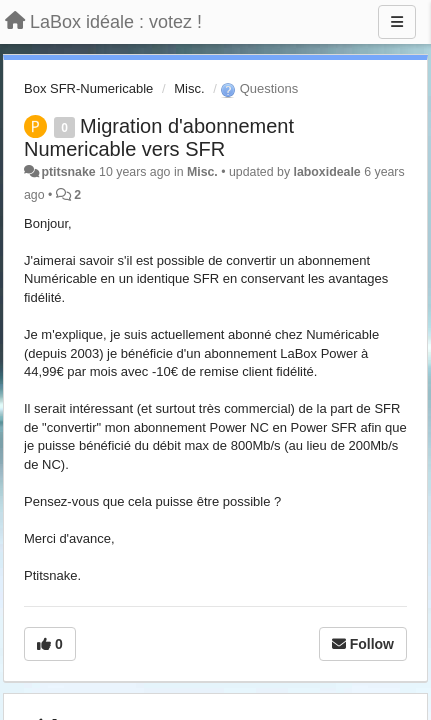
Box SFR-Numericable (88, 88)
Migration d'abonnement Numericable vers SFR (159, 137)
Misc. (189, 88)
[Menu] (397, 22)
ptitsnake (68, 172)
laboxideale (327, 172)
